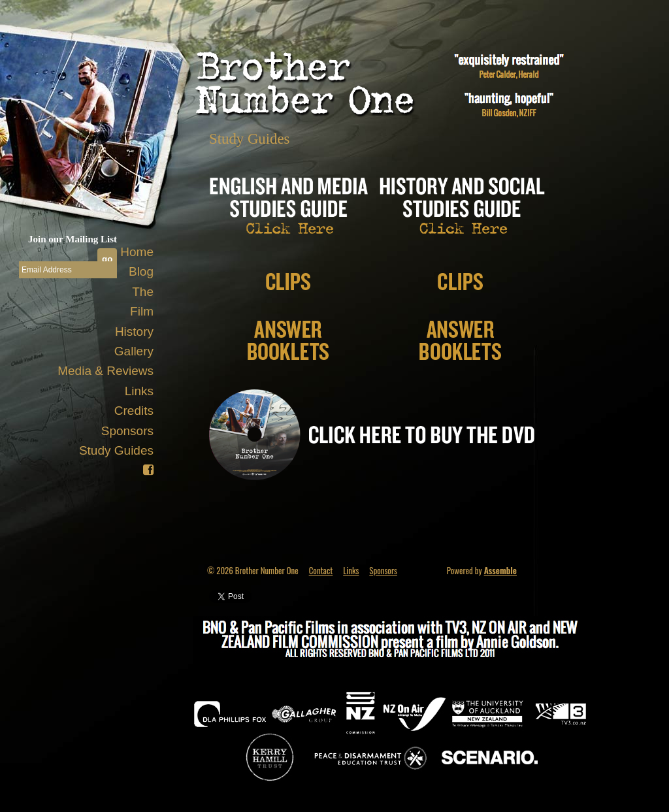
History (134, 332)
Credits (134, 411)
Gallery (134, 351)
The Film (142, 301)
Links (139, 391)
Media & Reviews (106, 371)
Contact (321, 570)
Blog (141, 271)
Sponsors (127, 431)
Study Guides (116, 450)
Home (137, 252)
